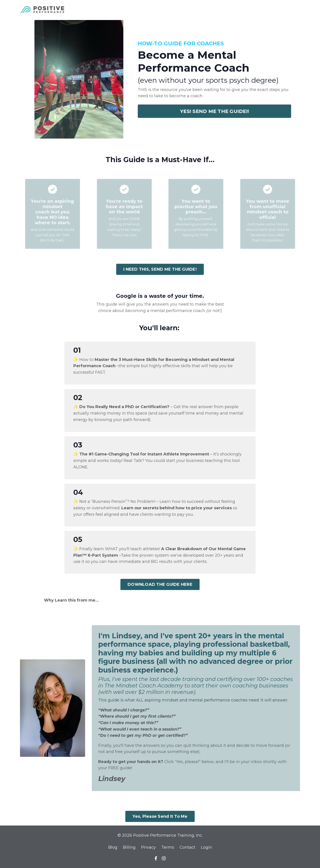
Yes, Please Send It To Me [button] (160, 817)
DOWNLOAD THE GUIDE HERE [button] (160, 584)
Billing (129, 848)
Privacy (148, 848)
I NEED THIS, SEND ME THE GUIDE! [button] (160, 269)
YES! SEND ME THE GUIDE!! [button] (214, 111)
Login (206, 848)
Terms (168, 848)
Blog (113, 848)
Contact (187, 848)
